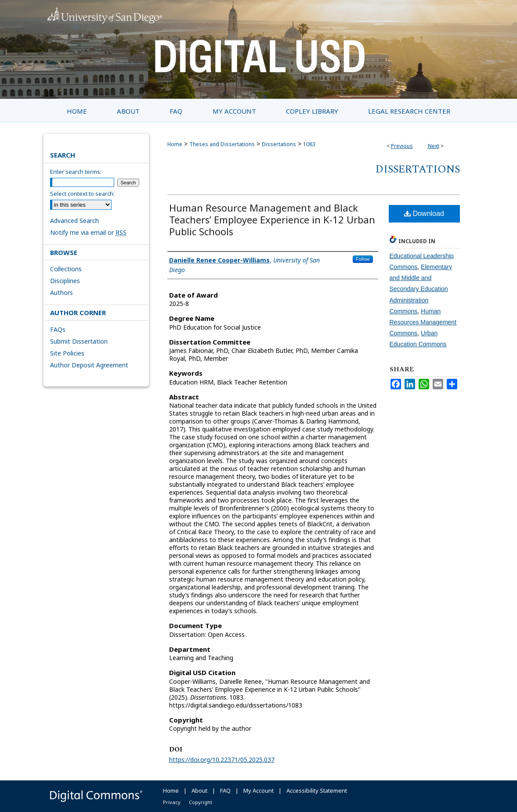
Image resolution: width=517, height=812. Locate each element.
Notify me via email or (88, 232)
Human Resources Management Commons (423, 322)
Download (424, 214)
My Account (258, 790)
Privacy (172, 802)
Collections (66, 269)
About (199, 790)
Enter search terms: (76, 172)
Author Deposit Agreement (89, 365)
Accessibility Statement (317, 790)
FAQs (58, 329)
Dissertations (279, 144)
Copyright (201, 802)
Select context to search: (82, 194)
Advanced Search (74, 221)
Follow (363, 259)
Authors (61, 293)
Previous (402, 146)
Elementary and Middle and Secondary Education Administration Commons (421, 289)
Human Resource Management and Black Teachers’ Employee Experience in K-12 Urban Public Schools (272, 219)
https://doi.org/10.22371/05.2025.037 (222, 760)
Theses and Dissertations (222, 144)
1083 (309, 144)
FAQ (225, 790)
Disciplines (65, 281)
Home (175, 144)
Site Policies (67, 353)
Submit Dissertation (79, 341)
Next (434, 146)
